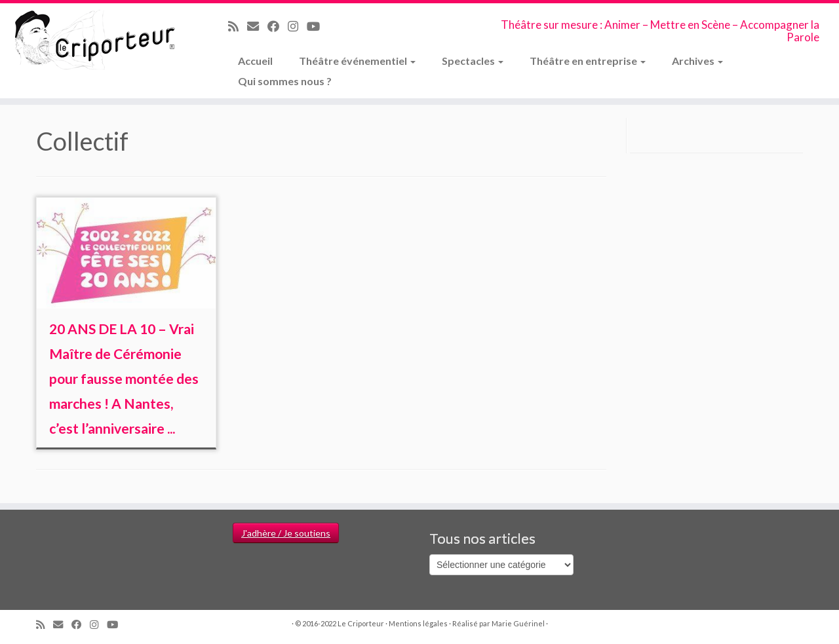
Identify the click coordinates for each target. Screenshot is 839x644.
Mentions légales (418, 623)
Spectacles (473, 61)
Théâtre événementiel (357, 61)
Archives (697, 61)
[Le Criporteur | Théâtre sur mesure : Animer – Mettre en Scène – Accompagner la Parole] (97, 41)
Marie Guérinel (518, 623)
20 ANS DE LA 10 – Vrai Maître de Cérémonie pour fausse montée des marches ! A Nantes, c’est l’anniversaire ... (124, 378)
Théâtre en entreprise (588, 61)
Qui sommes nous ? (285, 81)
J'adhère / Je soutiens (286, 533)
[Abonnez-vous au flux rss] (238, 26)
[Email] (257, 26)
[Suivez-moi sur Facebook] (278, 26)
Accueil (255, 61)
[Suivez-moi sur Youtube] (318, 26)
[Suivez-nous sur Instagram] (297, 26)
